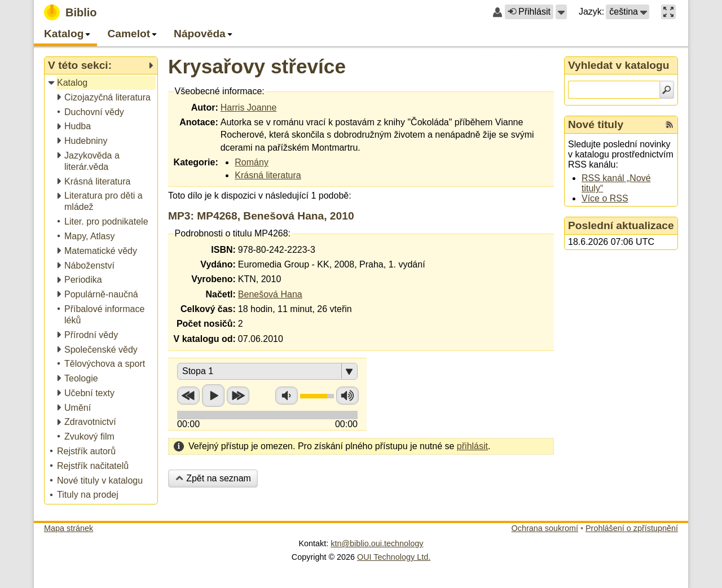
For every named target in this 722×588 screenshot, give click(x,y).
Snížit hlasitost (287, 396)
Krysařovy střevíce (257, 66)
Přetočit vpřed (238, 396)
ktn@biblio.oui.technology (377, 543)
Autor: (205, 107)
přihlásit (472, 446)
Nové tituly (596, 124)
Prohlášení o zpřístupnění (632, 528)
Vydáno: (218, 264)
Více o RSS (605, 198)
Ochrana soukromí (545, 528)
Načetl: (220, 294)
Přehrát (213, 396)
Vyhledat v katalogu (619, 65)
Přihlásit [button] (529, 12)
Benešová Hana (270, 294)
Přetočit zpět (188, 396)
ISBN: (223, 250)
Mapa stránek (69, 528)
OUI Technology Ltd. (394, 557)
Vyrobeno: (213, 279)
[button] (561, 12)
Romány (252, 162)
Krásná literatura (268, 175)
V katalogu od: (205, 339)
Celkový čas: (208, 309)
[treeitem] (102, 83)
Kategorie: (196, 162)
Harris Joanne (249, 107)
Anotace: (199, 122)
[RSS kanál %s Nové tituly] (670, 125)
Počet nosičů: (206, 324)
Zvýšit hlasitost (347, 396)
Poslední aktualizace (621, 225)
